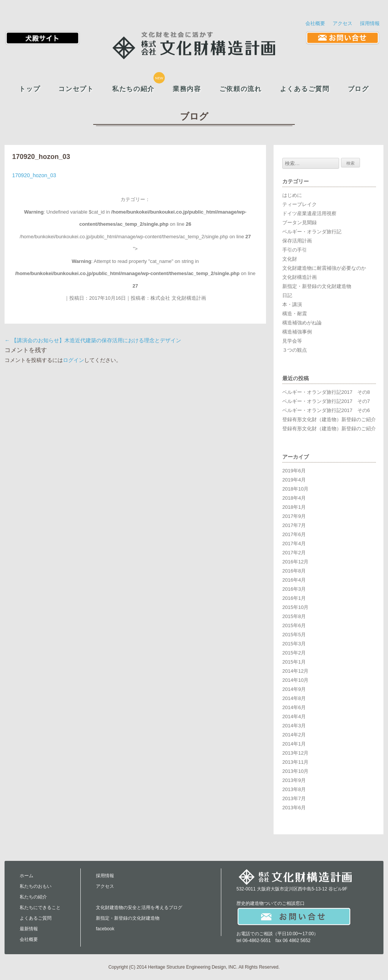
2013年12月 (295, 753)
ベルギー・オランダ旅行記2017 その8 (326, 392)
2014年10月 (295, 680)
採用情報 (370, 23)
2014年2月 (294, 735)
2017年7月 (294, 525)
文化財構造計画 (300, 277)
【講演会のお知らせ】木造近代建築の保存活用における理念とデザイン (93, 340)
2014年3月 (294, 726)
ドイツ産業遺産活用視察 (309, 213)
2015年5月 (294, 635)
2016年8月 (294, 571)
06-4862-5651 (257, 941)
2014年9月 (294, 689)
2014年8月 (294, 698)
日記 (287, 295)
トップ (30, 89)
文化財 (290, 259)
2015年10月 (295, 607)
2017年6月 (294, 534)
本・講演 (292, 304)
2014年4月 (294, 717)
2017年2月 (294, 553)
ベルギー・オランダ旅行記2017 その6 (326, 410)
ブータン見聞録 (300, 223)
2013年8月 (294, 789)
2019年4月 (294, 480)
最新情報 (29, 929)
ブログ (358, 89)
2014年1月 (294, 744)
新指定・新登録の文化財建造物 (317, 286)
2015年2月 (294, 653)
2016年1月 (294, 598)
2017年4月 (294, 543)
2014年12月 (295, 671)
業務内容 (187, 89)
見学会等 (292, 341)
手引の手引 (295, 250)
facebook (105, 929)
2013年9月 (294, 780)
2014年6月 (294, 707)
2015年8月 (294, 616)
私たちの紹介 (133, 89)
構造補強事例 (297, 332)
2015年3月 (294, 644)
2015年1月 (294, 662)
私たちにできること (40, 908)
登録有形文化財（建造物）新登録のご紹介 (329, 419)
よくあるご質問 (305, 89)
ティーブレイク (300, 204)
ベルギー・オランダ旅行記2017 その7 (326, 401)
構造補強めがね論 (302, 323)
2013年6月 (294, 808)
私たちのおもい (36, 886)
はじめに (292, 195)
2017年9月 (294, 516)
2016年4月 (294, 580)
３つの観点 (295, 350)
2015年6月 (294, 625)
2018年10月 (295, 489)
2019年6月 (294, 471)
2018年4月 (294, 498)
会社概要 (315, 23)
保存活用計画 (297, 241)
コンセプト (76, 89)
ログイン (74, 360)
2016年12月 (295, 562)
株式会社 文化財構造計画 (178, 298)
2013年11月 (295, 762)
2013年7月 (294, 798)
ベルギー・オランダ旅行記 (312, 232)
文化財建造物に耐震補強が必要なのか (324, 268)
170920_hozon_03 (34, 175)
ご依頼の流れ (241, 89)
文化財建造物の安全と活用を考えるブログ (139, 908)
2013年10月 (295, 771)
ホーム (27, 876)
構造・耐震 (295, 314)
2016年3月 (294, 589)
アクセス (343, 23)
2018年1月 (294, 507)
